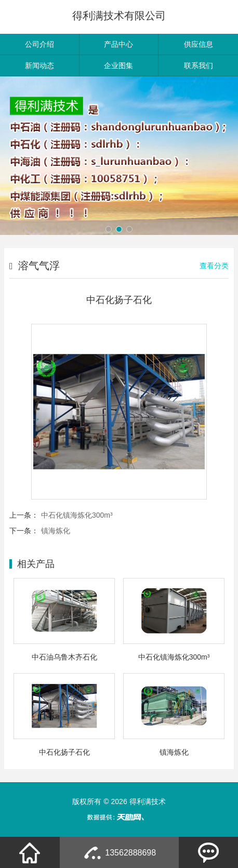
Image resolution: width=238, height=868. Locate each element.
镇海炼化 (56, 531)
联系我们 (199, 65)
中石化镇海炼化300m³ (77, 515)
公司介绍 (39, 44)
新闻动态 (39, 65)
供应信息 (199, 44)
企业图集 (118, 65)
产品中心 (118, 44)
